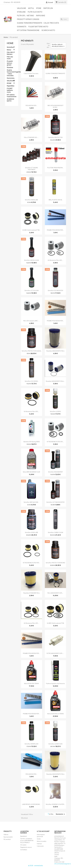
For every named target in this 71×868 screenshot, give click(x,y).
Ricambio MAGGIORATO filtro (55, 351)
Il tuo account (43, 831)
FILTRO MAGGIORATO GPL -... (55, 653)
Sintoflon (48, 8)
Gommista (22, 27)
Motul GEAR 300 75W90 (31, 683)
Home (10, 43)
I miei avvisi (40, 846)
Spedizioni (24, 836)
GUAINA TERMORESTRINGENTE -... (55, 74)
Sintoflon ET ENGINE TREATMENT (31, 169)
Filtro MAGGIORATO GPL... (55, 593)
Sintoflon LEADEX (55, 411)
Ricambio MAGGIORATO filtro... (55, 381)
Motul (31, 8)
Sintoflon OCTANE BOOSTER (55, 502)
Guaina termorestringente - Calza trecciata (38, 23)
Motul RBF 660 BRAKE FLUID (31, 472)
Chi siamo (23, 845)
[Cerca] (64, 19)
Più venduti (7, 839)
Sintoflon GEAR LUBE (32, 532)
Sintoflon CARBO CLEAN (55, 532)
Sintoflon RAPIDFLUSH (31, 744)
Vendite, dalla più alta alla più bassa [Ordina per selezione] (58, 45)
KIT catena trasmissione (28, 30)
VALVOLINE (21, 8)
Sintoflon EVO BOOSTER (55, 290)
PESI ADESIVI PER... (31, 105)
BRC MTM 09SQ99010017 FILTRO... (55, 106)
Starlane (21, 12)
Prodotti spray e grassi (28, 19)
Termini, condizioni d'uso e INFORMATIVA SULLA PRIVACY (27, 841)
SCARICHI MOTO (48, 30)
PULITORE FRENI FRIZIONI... (55, 168)
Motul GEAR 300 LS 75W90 (55, 714)
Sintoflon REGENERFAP (55, 472)
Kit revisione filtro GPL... (55, 260)
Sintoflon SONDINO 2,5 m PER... (55, 804)
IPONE (39, 8)
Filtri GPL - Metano (25, 16)
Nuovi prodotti (8, 837)
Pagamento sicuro (26, 847)
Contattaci (24, 850)
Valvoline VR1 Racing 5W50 (31, 442)
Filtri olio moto (35, 12)
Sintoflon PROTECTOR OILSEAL (31, 351)
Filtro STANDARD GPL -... (32, 137)
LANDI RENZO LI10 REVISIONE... (31, 804)
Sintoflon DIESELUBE (31, 200)
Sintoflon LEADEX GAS (55, 744)
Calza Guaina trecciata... (32, 73)
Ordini (39, 839)
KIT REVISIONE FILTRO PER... (32, 563)
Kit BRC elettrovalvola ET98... (31, 230)
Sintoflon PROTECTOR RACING (55, 563)
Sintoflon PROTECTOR (55, 137)
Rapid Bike (41, 16)
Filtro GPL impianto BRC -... (32, 321)
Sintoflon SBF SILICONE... (31, 502)
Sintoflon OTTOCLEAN (32, 290)
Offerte (6, 835)
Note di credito (42, 841)
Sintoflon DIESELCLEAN (31, 260)
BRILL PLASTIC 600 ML (55, 200)
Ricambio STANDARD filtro (32, 593)
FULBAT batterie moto (38, 27)
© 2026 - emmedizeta (35, 866)
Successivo (61, 814)
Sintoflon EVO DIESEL (31, 381)
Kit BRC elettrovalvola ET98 (55, 623)
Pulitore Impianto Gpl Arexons (55, 683)
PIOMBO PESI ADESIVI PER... (55, 230)
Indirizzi (39, 844)
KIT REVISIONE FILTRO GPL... (55, 442)
